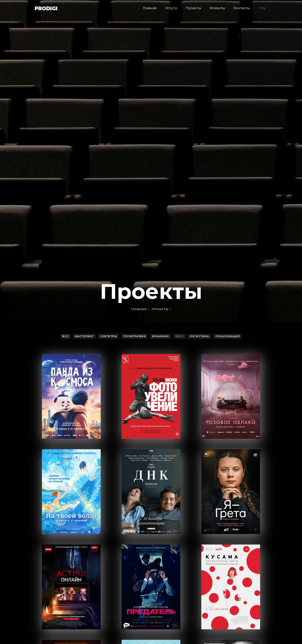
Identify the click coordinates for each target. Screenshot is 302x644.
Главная (140, 309)
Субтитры (109, 336)
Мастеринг (84, 336)
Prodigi (46, 8)
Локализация (228, 336)
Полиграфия (135, 336)
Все (65, 336)
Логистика (199, 336)
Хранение (161, 336)
